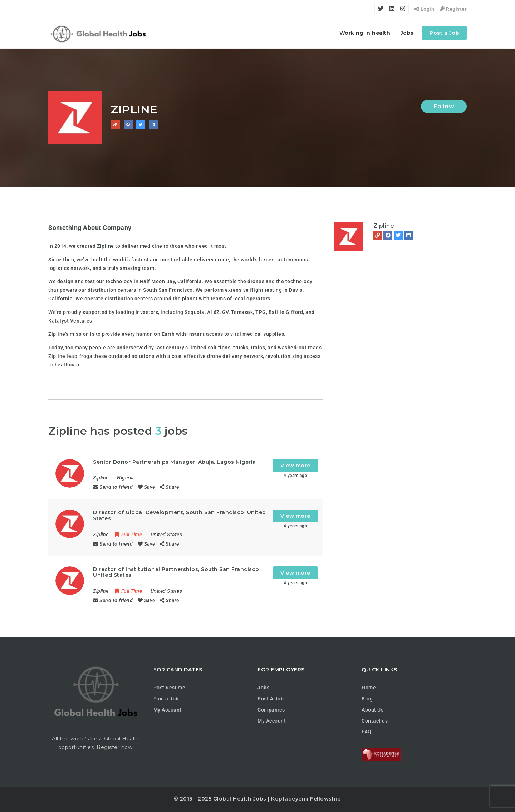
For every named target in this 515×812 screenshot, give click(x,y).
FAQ (367, 732)
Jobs (407, 33)
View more (295, 466)
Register (453, 9)
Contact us (375, 721)
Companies (271, 710)
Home (369, 688)
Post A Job (271, 699)
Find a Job (166, 699)
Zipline (384, 226)
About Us (372, 710)
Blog (367, 699)
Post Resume (170, 688)
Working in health (365, 33)
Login (424, 9)
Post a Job (444, 33)
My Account (168, 710)
